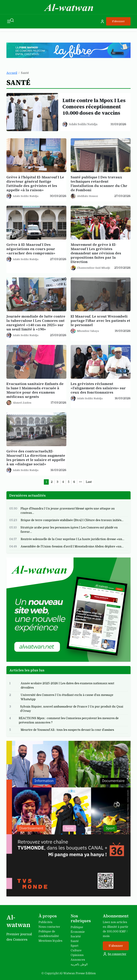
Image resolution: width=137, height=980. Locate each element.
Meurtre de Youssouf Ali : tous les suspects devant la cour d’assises (67, 730)
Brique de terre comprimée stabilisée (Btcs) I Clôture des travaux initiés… (72, 520)
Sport (74, 946)
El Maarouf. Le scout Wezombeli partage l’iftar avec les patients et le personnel (100, 321)
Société (76, 937)
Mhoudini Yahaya (88, 331)
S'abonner (118, 21)
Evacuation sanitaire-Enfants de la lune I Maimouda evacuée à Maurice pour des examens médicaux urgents (35, 390)
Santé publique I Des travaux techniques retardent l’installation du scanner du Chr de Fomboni (99, 184)
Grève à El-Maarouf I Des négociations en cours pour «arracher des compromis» (31, 249)
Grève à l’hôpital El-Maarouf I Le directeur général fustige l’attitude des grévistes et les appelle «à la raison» (35, 184)
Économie (78, 932)
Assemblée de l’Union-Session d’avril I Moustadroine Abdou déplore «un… (72, 547)
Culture (76, 950)
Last (89, 482)
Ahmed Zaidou (22, 403)
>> (80, 482)
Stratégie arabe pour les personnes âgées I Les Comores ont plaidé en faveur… (69, 530)
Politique (77, 927)
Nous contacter (49, 927)
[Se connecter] (102, 21)
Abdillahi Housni (87, 196)
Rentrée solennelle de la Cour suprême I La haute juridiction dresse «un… (73, 539)
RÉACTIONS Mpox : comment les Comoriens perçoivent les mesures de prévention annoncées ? (69, 720)
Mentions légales (50, 941)
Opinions (77, 955)
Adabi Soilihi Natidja (83, 124)
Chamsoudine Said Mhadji (94, 268)
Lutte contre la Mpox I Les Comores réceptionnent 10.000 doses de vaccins (94, 107)
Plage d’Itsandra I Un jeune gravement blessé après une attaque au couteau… (68, 511)
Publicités (45, 922)
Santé (75, 941)
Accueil (12, 73)
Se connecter (115, 954)
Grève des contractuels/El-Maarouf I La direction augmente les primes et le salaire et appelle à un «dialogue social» (36, 458)
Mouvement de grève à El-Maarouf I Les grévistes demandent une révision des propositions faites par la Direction (96, 253)
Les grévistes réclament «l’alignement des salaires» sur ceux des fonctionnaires (98, 388)
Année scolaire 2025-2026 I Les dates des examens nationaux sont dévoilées (67, 686)
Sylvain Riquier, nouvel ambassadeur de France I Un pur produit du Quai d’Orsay (72, 709)
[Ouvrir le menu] (9, 21)
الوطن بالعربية (79, 964)
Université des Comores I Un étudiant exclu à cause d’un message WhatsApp (67, 697)
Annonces (78, 960)
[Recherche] (12, 20)
